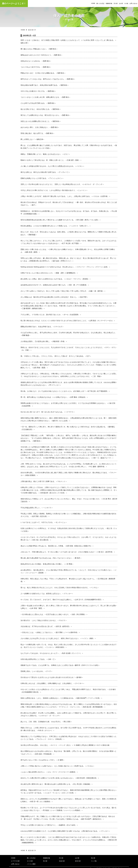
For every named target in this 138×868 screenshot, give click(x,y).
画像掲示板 (109, 3)
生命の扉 (62, 861)
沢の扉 (116, 3)
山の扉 (121, 3)
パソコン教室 (31, 864)
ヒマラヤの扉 (15, 861)
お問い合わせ (133, 3)
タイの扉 (30, 861)
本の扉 (45, 861)
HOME (93, 3)
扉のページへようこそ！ (14, 3)
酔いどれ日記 (100, 3)
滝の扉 (93, 858)
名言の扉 (31, 30)
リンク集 (94, 861)
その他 (126, 3)
